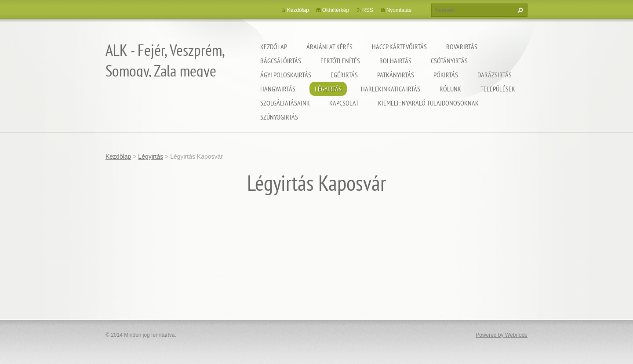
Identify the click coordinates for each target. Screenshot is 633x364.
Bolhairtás (395, 61)
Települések (498, 89)
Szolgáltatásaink (285, 103)
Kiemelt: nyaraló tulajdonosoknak (428, 103)
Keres (519, 10)
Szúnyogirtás (279, 117)
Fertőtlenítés (340, 61)
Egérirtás (344, 75)
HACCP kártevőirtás (399, 47)
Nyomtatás (399, 10)
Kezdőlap (274, 47)
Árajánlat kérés (329, 47)
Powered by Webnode (502, 335)
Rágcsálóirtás (281, 61)
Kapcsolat (344, 103)
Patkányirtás (396, 75)
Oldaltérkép (336, 10)
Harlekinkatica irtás (391, 89)
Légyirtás (328, 89)
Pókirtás (446, 75)
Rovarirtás (462, 47)
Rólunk (450, 89)
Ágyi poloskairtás (286, 75)
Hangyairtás (278, 89)
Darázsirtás (495, 75)
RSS (368, 10)
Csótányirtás (449, 61)
